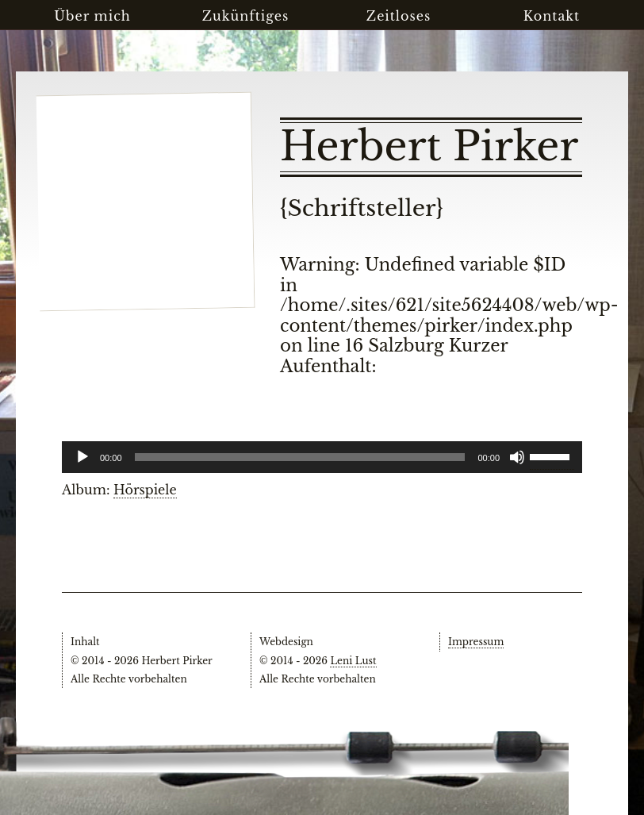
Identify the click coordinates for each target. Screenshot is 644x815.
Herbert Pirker (429, 147)
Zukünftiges (246, 16)
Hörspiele (145, 490)
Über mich (92, 16)
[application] (322, 457)
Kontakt (552, 16)
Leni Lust (353, 661)
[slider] (552, 456)
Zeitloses (399, 16)
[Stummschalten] (517, 457)
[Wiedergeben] (82, 457)
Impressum (476, 642)
